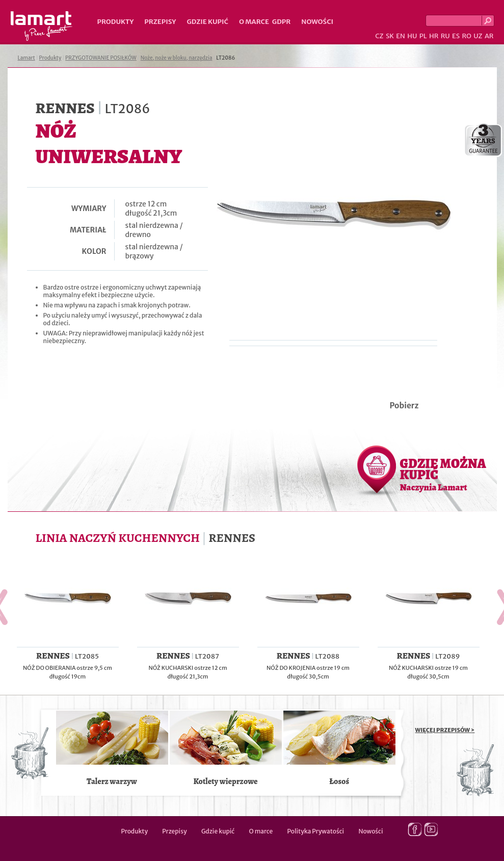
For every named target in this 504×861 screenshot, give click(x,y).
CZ (379, 36)
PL (423, 36)
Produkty (116, 22)
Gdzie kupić (207, 22)
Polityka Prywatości (316, 831)
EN (401, 36)
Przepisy (160, 22)
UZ (478, 36)
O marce (254, 22)
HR (434, 36)
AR (489, 36)
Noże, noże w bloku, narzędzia (177, 58)
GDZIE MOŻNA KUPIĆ (443, 474)
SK (390, 36)
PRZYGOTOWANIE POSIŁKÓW (101, 58)
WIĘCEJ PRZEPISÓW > (445, 730)
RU (445, 36)
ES (456, 36)
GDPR (282, 22)
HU (412, 36)
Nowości (317, 22)
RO (466, 36)
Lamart (42, 26)
